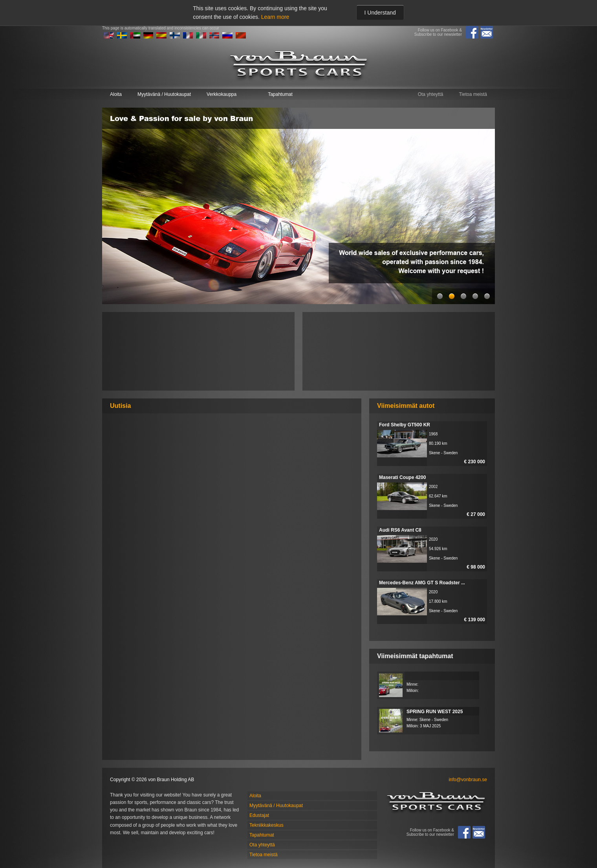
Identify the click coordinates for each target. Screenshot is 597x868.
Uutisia (120, 406)
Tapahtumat (280, 94)
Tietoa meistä (473, 94)
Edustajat (259, 815)
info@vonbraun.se (468, 780)
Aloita (116, 94)
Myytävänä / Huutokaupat (164, 94)
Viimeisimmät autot (406, 406)
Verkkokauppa (222, 94)
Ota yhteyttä (431, 94)
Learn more (275, 17)
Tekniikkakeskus (266, 825)
